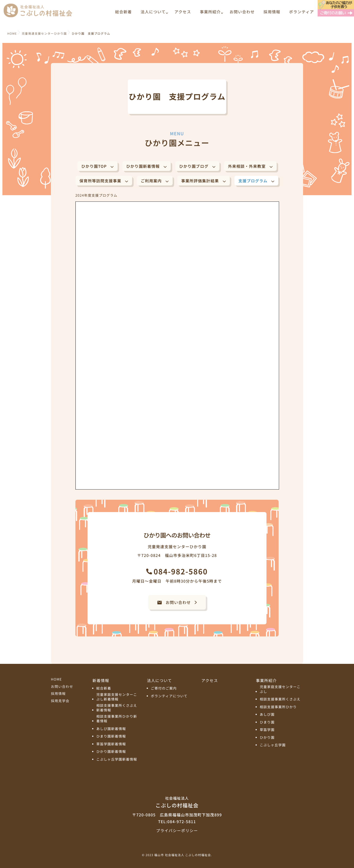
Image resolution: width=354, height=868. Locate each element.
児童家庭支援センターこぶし (280, 689)
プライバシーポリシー (177, 830)
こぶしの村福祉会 (177, 802)
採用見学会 (60, 701)
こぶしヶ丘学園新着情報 (117, 759)
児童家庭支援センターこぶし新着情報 (117, 697)
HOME (56, 679)
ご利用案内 (151, 181)
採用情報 (272, 14)
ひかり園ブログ (194, 166)
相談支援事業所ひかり (278, 707)
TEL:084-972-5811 (177, 821)
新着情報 (101, 680)
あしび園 (267, 715)
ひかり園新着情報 (143, 166)
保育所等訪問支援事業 (101, 181)
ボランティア (302, 14)
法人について (153, 14)
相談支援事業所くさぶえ (280, 699)
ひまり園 (267, 722)
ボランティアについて (169, 696)
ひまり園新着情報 (111, 736)
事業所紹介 (210, 14)
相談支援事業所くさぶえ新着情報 (117, 708)
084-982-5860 (181, 571)
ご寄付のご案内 (164, 688)
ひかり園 (267, 738)
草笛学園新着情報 (111, 744)
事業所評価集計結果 (200, 181)
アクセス (183, 14)
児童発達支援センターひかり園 (44, 34)
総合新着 (124, 14)
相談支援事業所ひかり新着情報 (117, 719)
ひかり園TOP (94, 166)
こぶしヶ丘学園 (273, 745)
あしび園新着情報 (111, 729)
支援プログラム (253, 181)
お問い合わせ (242, 14)
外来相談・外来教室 (247, 166)
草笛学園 (267, 730)
